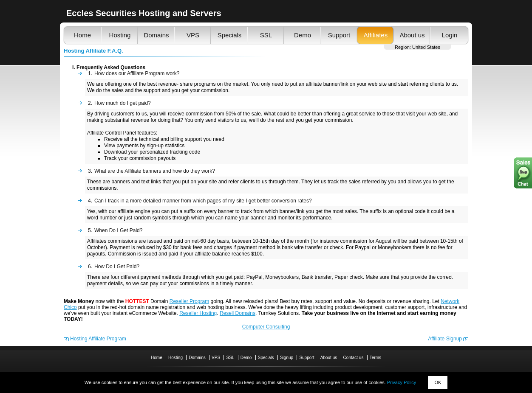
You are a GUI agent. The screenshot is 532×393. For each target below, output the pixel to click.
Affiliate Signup (445, 339)
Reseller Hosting (198, 313)
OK (438, 382)
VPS (193, 35)
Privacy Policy (402, 382)
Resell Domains (238, 313)
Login (450, 35)
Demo (303, 35)
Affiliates (376, 35)
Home (82, 35)
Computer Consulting (266, 327)
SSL (266, 35)
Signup (287, 358)
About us (412, 35)
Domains (156, 35)
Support (339, 35)
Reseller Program (189, 301)
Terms (375, 358)
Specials (230, 35)
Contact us (354, 358)
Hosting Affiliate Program (98, 339)
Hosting (120, 35)
